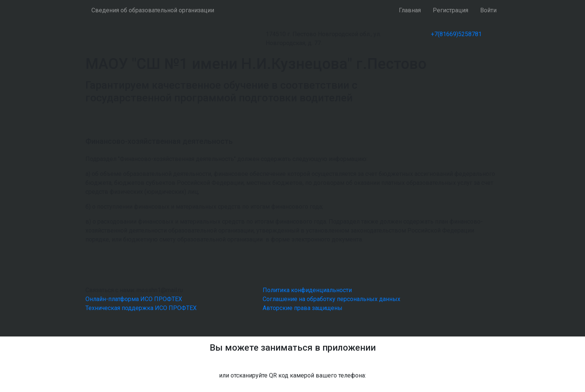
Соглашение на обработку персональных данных (331, 299)
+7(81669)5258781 (456, 34)
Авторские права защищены (303, 308)
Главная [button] (410, 10)
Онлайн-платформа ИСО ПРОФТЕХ (134, 299)
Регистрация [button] (451, 10)
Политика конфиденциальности (307, 290)
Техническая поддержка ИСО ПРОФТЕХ (141, 308)
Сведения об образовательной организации (153, 10)
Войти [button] (488, 10)
